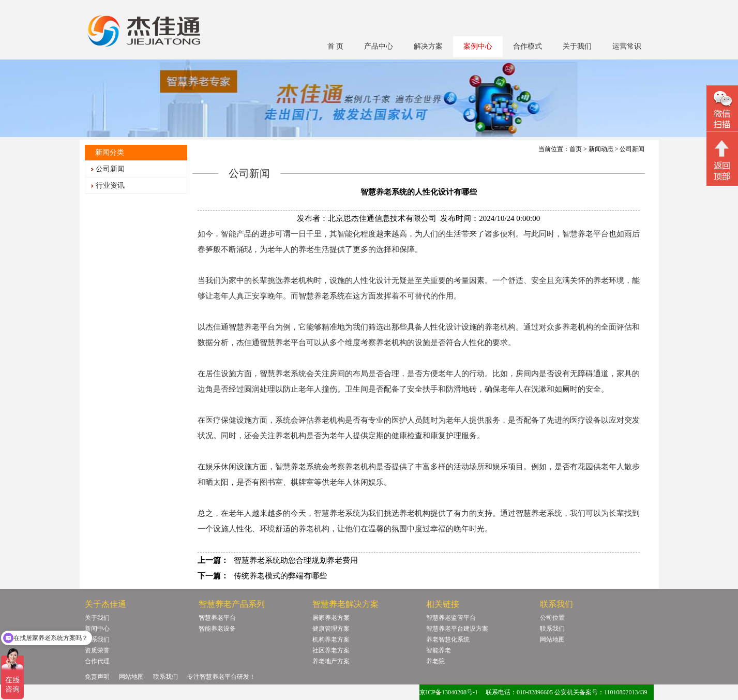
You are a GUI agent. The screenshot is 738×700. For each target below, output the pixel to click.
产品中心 (379, 46)
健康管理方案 (331, 629)
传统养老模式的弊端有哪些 (280, 576)
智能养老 (439, 650)
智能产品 (236, 234)
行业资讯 (110, 185)
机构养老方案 (331, 639)
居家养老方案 (331, 618)
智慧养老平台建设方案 (457, 629)
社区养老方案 (331, 650)
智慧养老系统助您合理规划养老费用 (296, 560)
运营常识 (627, 46)
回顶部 (722, 160)
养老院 (435, 661)
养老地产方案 (331, 661)
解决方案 (428, 46)
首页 (576, 149)
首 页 (336, 46)
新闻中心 (97, 629)
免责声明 (97, 677)
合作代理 (97, 661)
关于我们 (577, 46)
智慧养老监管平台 (451, 618)
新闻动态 (601, 149)
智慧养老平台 (217, 618)
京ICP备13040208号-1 (449, 692)
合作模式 (528, 46)
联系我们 (97, 639)
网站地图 (552, 639)
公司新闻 (110, 169)
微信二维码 (722, 109)
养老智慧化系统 (448, 639)
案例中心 (478, 46)
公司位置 (552, 618)
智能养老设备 (217, 629)
